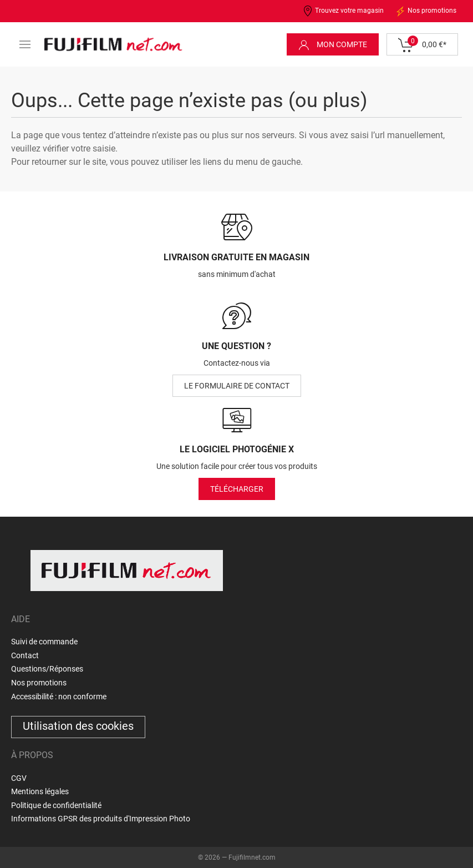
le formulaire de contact (237, 386)
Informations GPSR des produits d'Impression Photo (101, 819)
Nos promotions (426, 11)
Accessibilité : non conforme (59, 697)
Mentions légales (40, 791)
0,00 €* (422, 45)
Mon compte (333, 45)
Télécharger (237, 489)
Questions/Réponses (47, 669)
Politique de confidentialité (56, 805)
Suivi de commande (44, 642)
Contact (25, 655)
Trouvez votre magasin (343, 11)
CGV (19, 778)
